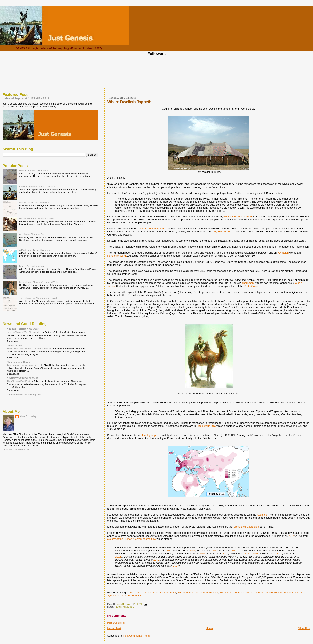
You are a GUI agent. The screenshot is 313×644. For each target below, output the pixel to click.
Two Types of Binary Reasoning (23, 365)
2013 (193, 551)
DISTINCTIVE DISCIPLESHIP (23, 378)
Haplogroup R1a (206, 426)
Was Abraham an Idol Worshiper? (37, 218)
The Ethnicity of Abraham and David (38, 298)
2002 (156, 560)
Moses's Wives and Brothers (34, 202)
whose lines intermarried (238, 216)
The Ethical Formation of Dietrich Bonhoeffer (29, 349)
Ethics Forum (14, 345)
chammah (248, 283)
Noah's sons (128, 607)
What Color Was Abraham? (33, 170)
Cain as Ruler (168, 592)
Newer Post (114, 628)
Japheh (118, 607)
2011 (169, 551)
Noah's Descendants (282, 592)
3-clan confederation (152, 229)
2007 (176, 566)
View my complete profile (16, 450)
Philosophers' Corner (19, 362)
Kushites (262, 515)
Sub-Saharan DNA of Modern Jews (198, 592)
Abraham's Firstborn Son (32, 234)
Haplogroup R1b (152, 435)
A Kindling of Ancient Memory (34, 250)
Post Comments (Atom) (137, 636)
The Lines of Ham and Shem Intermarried (244, 592)
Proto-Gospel (252, 286)
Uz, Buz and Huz (223, 232)
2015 (202, 554)
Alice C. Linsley (28, 416)
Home (210, 628)
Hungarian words (117, 256)
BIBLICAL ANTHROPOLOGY (23, 329)
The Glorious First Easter (20, 381)
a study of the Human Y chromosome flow (132, 539)
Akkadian (283, 253)
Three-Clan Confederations (143, 592)
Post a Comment (116, 623)
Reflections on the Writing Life (24, 394)
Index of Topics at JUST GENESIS (26, 98)
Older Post (304, 628)
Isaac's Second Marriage (32, 266)
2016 (255, 554)
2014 (291, 536)
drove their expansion (246, 527)
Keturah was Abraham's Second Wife (39, 282)
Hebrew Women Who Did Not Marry (25, 332)
